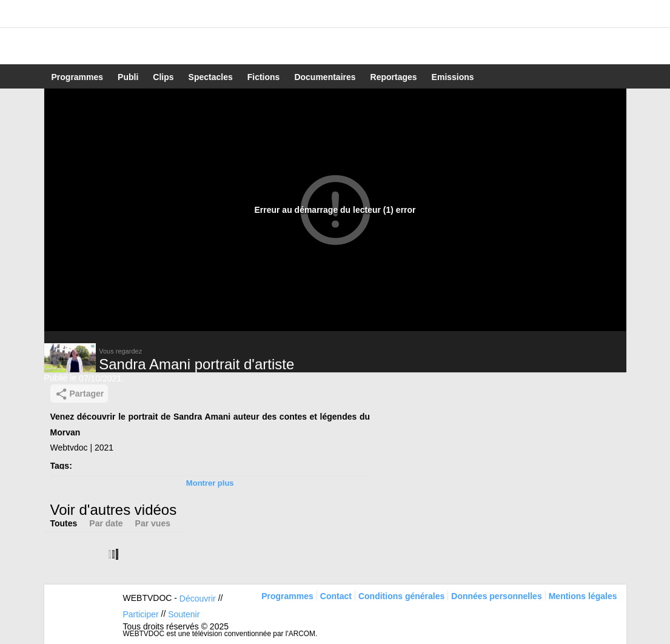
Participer (141, 614)
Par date (106, 523)
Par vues (153, 523)
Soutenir (184, 614)
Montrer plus (210, 483)
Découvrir (198, 599)
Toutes (64, 523)
